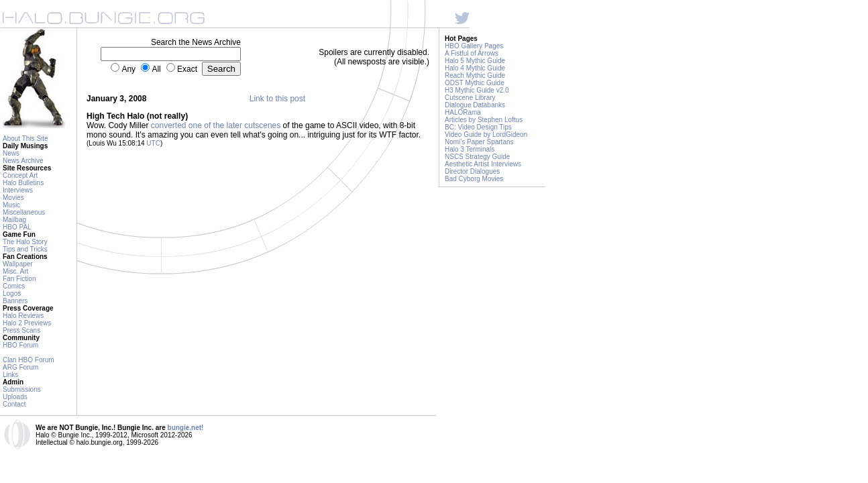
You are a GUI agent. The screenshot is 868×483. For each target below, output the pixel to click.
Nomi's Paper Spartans (479, 142)
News (11, 153)
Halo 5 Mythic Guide (475, 61)
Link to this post (277, 99)
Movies (13, 198)
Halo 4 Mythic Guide (475, 68)
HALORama (463, 112)
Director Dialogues (472, 171)
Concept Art (20, 175)
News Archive (23, 161)
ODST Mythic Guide (475, 83)
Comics (14, 286)
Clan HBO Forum (29, 360)
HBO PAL (17, 227)
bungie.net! (186, 428)
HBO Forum (20, 345)
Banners (15, 301)
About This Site (25, 139)
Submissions (22, 389)
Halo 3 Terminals (470, 149)
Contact (14, 404)
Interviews (18, 190)
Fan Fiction (19, 279)
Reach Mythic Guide (475, 75)
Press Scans (21, 330)
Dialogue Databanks (475, 105)
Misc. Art (15, 271)
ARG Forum (20, 367)
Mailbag (14, 220)
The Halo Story (25, 242)
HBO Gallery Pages (474, 46)
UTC (153, 143)
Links (10, 375)
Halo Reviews (23, 316)
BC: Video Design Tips (478, 127)
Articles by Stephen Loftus (484, 120)
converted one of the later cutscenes (216, 125)
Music (11, 205)
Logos (12, 293)
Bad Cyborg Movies (474, 179)
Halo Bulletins (23, 183)
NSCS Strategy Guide (477, 157)
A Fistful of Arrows (472, 53)
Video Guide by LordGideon (486, 135)
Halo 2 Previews (27, 323)
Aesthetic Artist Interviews (483, 164)
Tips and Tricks (25, 249)
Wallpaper (18, 264)
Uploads (15, 397)
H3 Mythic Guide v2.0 (477, 90)
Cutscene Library (470, 98)
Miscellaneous (24, 212)
